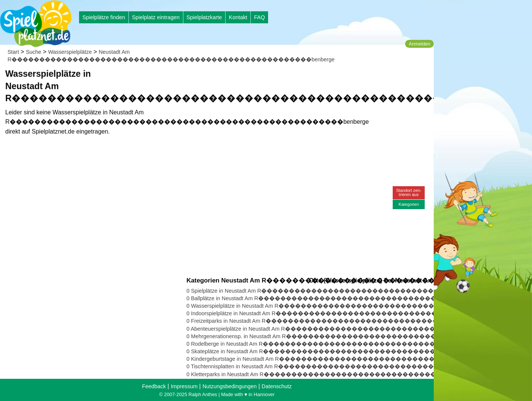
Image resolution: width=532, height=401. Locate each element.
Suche (34, 52)
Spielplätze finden (104, 17)
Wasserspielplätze (70, 52)
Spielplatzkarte (204, 17)
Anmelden (419, 44)
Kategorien (409, 204)
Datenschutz (277, 386)
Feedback (154, 386)
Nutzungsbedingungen (230, 386)
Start (13, 52)
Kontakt (238, 17)
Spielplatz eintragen (155, 17)
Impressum (184, 386)
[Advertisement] (272, 79)
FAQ (260, 17)
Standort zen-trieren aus (409, 192)
